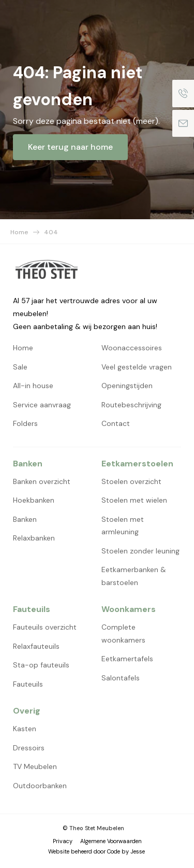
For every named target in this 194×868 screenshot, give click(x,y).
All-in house (33, 386)
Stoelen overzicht (131, 481)
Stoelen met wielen (134, 500)
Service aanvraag (42, 405)
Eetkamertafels (127, 659)
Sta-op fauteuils (41, 665)
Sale (20, 367)
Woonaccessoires (132, 348)
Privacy (63, 841)
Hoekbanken (34, 500)
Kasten (25, 729)
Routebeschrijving (131, 405)
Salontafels (121, 678)
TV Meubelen (35, 766)
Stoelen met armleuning (123, 526)
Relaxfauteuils (36, 646)
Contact (116, 423)
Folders (25, 423)
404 (51, 232)
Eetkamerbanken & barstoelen (134, 576)
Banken (25, 519)
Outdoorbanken (40, 786)
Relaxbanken (34, 538)
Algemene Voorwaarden (111, 841)
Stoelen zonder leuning (140, 551)
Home (19, 232)
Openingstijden (127, 386)
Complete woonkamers (123, 634)
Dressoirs (29, 748)
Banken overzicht (42, 481)
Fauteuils (28, 684)
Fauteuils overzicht (45, 627)
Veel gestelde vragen (137, 367)
